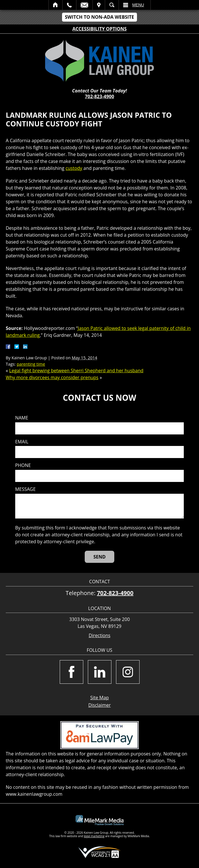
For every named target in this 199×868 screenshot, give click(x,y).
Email (84, 5)
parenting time (31, 364)
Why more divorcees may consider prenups (52, 377)
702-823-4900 (100, 96)
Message (25, 489)
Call (69, 5)
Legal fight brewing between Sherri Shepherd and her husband (76, 371)
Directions (100, 636)
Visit (99, 5)
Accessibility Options (99, 29)
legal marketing (94, 836)
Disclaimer (99, 705)
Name (22, 418)
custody (74, 168)
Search (112, 5)
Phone (23, 465)
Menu (138, 5)
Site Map (99, 698)
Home (56, 5)
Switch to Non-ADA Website (99, 17)
